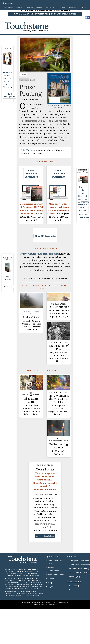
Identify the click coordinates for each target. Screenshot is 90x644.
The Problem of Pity (59, 347)
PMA (70, 590)
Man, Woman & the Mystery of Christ (59, 399)
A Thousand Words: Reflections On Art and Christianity (9, 78)
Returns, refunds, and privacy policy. (45, 605)
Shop (50, 583)
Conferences (8, 8)
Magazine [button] (20, 8)
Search (73, 8)
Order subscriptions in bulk (39, 254)
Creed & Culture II (7, 280)
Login (85, 8)
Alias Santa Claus (31, 400)
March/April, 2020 (61, 105)
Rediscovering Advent (59, 446)
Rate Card (73, 586)
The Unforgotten (31, 316)
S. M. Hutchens (28, 150)
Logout (51, 586)
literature (24, 80)
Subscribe (52, 579)
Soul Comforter (59, 307)
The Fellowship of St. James (40, 603)
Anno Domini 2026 (56, 575)
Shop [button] (64, 8)
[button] (35, 8)
